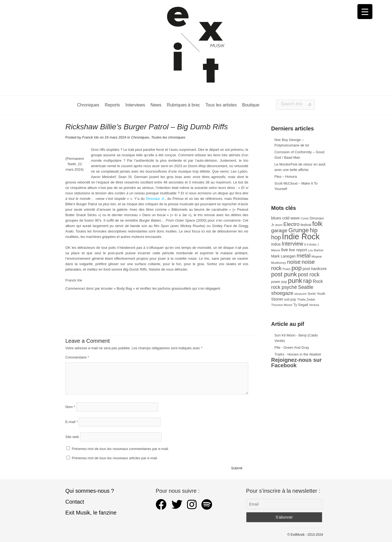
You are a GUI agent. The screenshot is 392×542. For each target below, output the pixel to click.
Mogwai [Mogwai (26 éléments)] (317, 256)
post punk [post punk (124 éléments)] (284, 274)
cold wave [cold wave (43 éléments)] (291, 218)
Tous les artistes (221, 105)
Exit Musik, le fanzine (91, 513)
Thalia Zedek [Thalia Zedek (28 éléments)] (306, 299)
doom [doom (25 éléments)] (279, 225)
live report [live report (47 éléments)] (298, 250)
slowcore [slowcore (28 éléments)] (300, 294)
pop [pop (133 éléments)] (297, 268)
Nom (70, 407)
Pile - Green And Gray (292, 347)
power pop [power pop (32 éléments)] (279, 282)
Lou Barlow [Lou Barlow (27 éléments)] (316, 250)
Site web (72, 437)
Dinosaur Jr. (155, 199)
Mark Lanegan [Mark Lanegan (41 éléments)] (283, 256)
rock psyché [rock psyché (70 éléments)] (284, 287)
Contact (75, 502)
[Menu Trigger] (365, 12)
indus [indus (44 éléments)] (276, 244)
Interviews (135, 105)
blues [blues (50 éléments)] (276, 218)
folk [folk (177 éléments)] (317, 224)
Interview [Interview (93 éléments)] (292, 244)
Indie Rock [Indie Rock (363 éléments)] (301, 236)
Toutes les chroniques (168, 137)
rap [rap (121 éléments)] (307, 281)
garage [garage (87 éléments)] (279, 230)
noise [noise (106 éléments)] (294, 262)
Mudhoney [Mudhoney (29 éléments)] (279, 263)
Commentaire (77, 357)
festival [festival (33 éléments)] (306, 225)
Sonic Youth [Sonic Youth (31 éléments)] (316, 294)
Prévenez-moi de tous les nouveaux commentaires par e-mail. (120, 449)
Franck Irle (90, 137)
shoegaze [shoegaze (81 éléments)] (282, 293)
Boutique (251, 105)
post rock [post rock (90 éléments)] (309, 274)
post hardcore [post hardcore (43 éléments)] (315, 269)
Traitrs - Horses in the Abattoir (298, 354)
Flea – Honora (286, 177)
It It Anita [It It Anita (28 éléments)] (310, 244)
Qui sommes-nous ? (90, 491)
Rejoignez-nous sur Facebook (296, 363)
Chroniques (88, 105)
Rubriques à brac (183, 105)
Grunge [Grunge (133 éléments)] (299, 230)
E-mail (72, 422)
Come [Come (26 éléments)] (304, 218)
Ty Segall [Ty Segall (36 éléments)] (301, 305)
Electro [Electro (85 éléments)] (291, 224)
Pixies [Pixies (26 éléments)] (287, 269)
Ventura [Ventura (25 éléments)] (314, 305)
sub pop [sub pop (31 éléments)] (290, 299)
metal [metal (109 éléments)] (304, 255)
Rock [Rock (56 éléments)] (318, 281)
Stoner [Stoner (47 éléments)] (277, 299)
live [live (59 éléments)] (285, 250)
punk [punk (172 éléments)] (295, 281)
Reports (112, 105)
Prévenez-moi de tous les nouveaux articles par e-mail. (115, 458)
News (156, 105)
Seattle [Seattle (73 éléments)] (306, 287)
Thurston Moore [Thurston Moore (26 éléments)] (282, 305)
